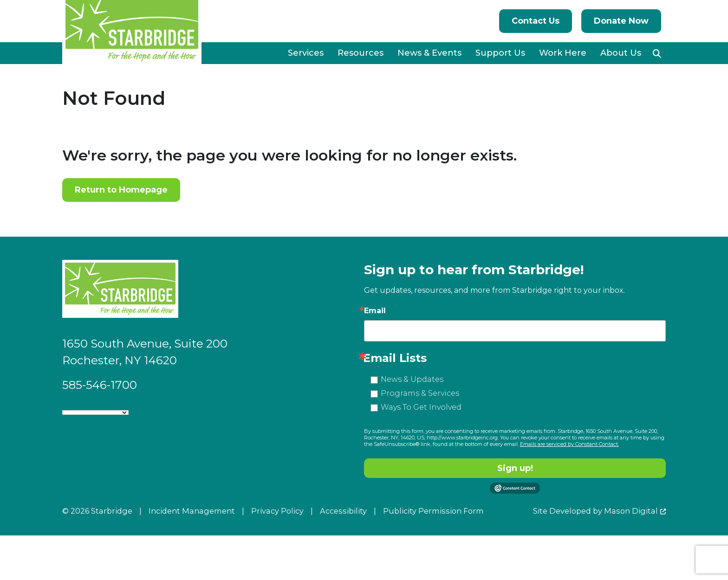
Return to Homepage (121, 190)
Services (306, 53)
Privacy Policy (277, 511)
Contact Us (536, 21)
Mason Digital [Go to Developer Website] (631, 511)
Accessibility (343, 511)
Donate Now (621, 21)
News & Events (429, 53)
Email (375, 311)
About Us (621, 53)
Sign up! (515, 468)
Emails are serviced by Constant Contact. (569, 444)
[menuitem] (306, 53)
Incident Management (192, 511)
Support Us (500, 53)
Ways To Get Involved (421, 407)
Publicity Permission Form (433, 511)
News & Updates (412, 379)
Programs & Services (420, 393)
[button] (657, 53)
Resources (361, 53)
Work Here (563, 53)
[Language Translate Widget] (95, 412)
